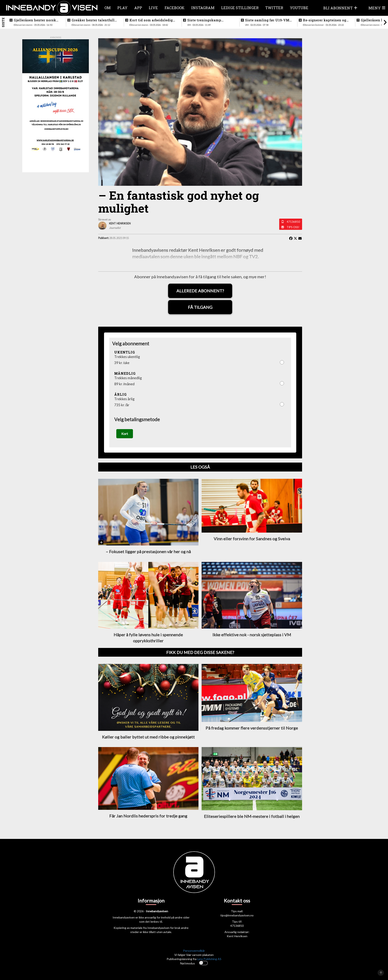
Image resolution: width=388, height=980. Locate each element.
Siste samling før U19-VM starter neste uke (267, 20)
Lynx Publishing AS (209, 964)
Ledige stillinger (240, 8)
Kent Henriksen (237, 941)
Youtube (299, 8)
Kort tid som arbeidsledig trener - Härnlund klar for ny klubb (151, 20)
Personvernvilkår (194, 956)
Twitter (274, 8)
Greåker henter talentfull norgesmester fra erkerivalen (93, 20)
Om (108, 8)
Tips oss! (293, 227)
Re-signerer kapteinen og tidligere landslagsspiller (325, 20)
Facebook (175, 8)
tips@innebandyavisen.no (237, 920)
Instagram (203, 8)
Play (122, 8)
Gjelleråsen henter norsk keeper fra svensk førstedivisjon (35, 20)
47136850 (293, 222)
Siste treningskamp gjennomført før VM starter (211, 20)
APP (138, 8)
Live (153, 8)
